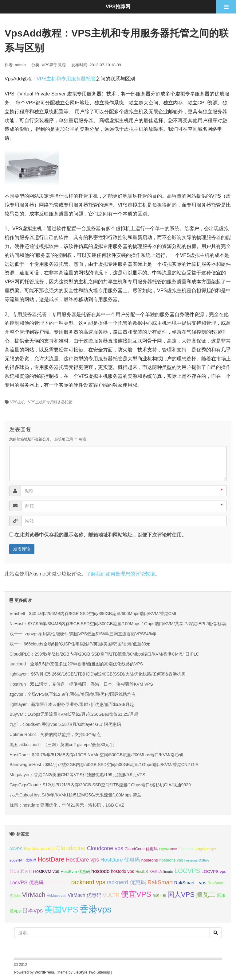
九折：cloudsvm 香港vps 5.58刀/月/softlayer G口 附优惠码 (65, 724)
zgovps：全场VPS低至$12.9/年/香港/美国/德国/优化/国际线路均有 (73, 694)
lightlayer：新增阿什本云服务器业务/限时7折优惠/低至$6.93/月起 (72, 704)
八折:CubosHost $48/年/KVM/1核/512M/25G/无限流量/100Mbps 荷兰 (75, 795)
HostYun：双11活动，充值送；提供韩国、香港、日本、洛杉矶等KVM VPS (81, 684)
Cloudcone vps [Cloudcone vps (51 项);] (105, 848)
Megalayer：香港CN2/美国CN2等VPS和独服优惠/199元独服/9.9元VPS (77, 775)
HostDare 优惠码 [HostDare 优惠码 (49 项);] (120, 860)
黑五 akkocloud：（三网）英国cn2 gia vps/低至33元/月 (62, 745)
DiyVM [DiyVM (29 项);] (164, 849)
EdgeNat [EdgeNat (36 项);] (186, 849)
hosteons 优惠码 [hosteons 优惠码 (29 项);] (197, 860)
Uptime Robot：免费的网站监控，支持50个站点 (55, 734)
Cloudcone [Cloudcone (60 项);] (71, 848)
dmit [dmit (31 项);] (174, 849)
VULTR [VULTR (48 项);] (111, 895)
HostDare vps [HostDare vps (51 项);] (82, 860)
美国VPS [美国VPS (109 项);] (61, 910)
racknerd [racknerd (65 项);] (57, 882)
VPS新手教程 (54, 65)
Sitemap (103, 972)
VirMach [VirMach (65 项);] (33, 895)
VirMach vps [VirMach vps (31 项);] (56, 896)
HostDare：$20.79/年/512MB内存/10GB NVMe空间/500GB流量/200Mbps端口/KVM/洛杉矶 (96, 755)
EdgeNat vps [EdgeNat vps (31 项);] (206, 849)
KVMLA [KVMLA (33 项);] (156, 872)
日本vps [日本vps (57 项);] (33, 910)
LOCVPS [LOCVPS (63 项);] (187, 871)
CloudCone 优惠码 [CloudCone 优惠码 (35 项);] (141, 849)
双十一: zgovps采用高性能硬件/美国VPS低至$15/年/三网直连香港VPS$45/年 (83, 634)
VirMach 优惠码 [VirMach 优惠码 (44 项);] (85, 895)
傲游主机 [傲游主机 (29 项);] (159, 896)
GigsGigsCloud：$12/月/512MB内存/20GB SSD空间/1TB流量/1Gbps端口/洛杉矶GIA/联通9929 (100, 785)
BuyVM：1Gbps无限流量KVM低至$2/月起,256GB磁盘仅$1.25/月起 (74, 714)
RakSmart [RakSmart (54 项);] (160, 882)
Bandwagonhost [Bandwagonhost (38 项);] (39, 849)
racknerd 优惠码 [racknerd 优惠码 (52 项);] (126, 882)
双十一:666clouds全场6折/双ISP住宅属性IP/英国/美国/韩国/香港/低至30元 (80, 644)
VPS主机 (18, 402)
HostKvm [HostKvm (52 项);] (21, 871)
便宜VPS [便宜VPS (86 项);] (136, 894)
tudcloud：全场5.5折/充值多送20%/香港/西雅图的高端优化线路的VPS (76, 664)
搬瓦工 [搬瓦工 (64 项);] (206, 895)
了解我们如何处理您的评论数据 (120, 574)
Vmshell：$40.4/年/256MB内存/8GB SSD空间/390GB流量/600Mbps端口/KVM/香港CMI (93, 614)
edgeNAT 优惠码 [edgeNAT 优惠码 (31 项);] (23, 860)
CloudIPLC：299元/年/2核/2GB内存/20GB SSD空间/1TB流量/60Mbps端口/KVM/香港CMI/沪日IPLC (104, 654)
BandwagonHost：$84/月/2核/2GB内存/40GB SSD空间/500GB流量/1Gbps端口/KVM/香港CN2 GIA (104, 765)
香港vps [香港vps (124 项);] (96, 909)
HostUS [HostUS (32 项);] (142, 872)
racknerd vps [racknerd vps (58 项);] (88, 882)
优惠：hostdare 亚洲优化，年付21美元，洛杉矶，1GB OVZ (67, 805)
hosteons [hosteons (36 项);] (150, 860)
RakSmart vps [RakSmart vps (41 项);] (190, 883)
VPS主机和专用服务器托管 (66, 79)
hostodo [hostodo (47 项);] (100, 871)
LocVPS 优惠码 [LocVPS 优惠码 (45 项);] (27, 882)
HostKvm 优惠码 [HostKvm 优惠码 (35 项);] (75, 872)
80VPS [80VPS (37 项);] (16, 849)
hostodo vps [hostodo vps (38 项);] (122, 871)
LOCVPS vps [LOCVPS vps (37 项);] (214, 872)
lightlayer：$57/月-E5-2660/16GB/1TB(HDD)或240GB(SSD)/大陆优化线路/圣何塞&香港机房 (98, 674)
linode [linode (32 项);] (168, 872)
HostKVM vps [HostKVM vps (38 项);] (46, 871)
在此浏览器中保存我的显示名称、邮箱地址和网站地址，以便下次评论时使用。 (100, 535)
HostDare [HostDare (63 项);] (51, 859)
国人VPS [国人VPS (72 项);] (181, 895)
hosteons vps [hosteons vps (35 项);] (171, 860)
